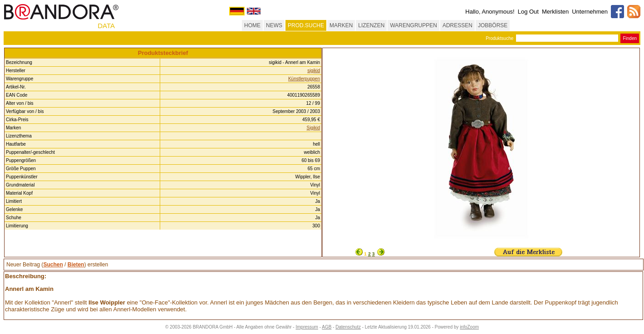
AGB (327, 327)
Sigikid (313, 128)
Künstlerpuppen (304, 79)
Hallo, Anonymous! (490, 12)
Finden (630, 38)
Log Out (528, 12)
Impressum (307, 327)
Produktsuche (499, 38)
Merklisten (555, 12)
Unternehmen (590, 12)
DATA (106, 26)
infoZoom (469, 327)
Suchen (53, 265)
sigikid (314, 71)
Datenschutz (348, 327)
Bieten (76, 265)
